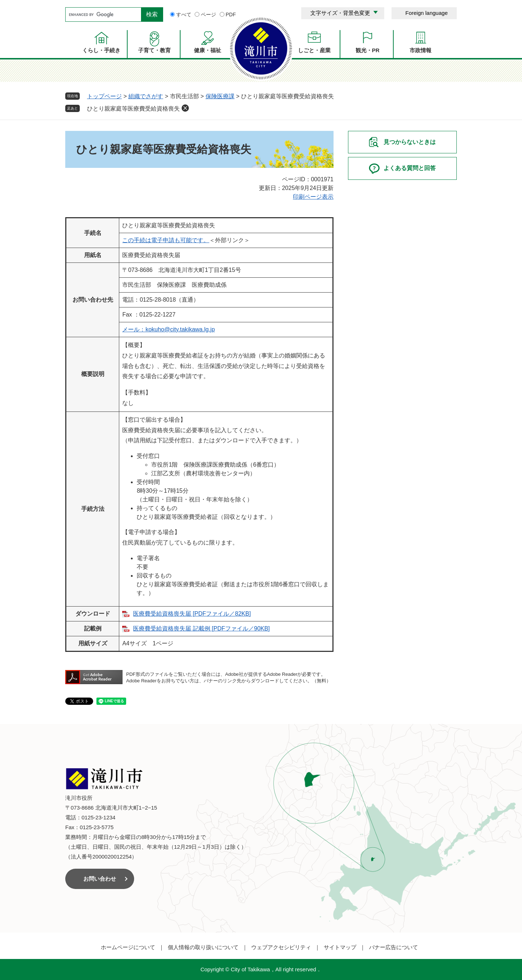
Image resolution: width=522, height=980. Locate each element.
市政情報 (420, 50)
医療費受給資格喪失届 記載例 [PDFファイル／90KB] (201, 628)
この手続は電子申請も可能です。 (166, 240)
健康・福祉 (208, 50)
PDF (231, 15)
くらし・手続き (101, 50)
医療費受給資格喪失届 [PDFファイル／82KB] (192, 614)
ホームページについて (128, 947)
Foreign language (426, 13)
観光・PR (368, 50)
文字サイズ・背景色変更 (340, 13)
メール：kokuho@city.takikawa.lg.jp (168, 329)
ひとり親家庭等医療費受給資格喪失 (133, 109)
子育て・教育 (154, 50)
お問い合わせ (100, 879)
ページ (208, 15)
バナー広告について (393, 947)
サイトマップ (340, 947)
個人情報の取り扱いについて (203, 947)
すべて (184, 15)
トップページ (104, 96)
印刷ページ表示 (313, 197)
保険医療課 (220, 96)
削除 (185, 108)
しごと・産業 (314, 50)
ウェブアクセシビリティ (281, 947)
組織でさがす (146, 96)
